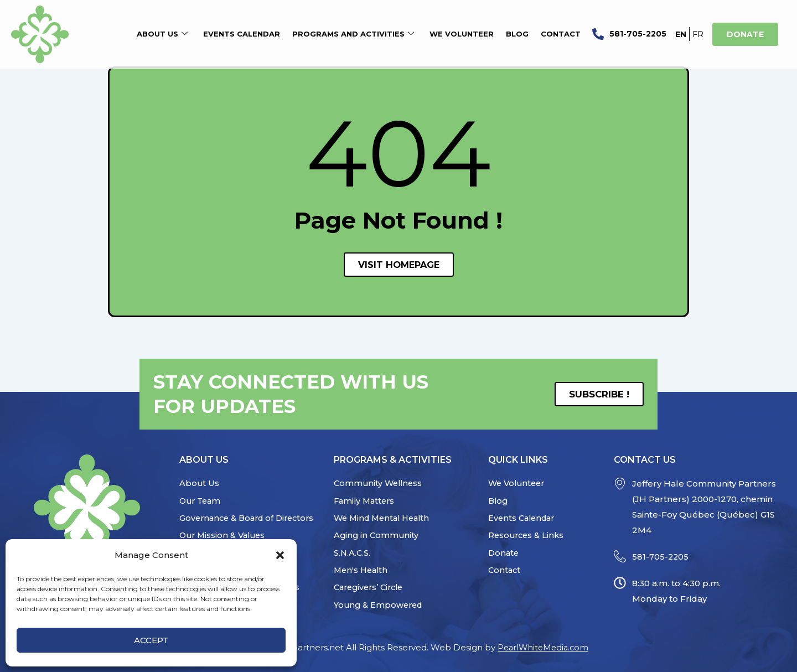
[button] (280, 555)
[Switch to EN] (681, 34)
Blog (517, 34)
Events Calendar (242, 34)
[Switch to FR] (698, 34)
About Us (162, 34)
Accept (151, 640)
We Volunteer (462, 34)
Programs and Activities (353, 34)
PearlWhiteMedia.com (543, 647)
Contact (561, 34)
